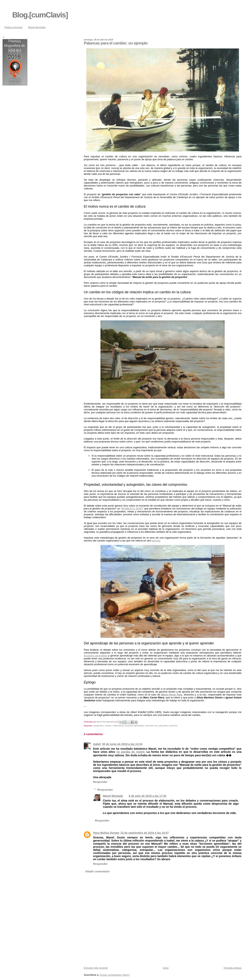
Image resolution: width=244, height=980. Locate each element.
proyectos (173, 726)
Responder (100, 782)
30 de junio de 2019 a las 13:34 (122, 744)
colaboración (118, 726)
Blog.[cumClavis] (40, 15)
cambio (108, 726)
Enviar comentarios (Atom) (115, 975)
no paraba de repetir (130, 752)
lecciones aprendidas (96, 656)
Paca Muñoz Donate (106, 833)
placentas (163, 726)
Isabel (97, 744)
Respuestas (105, 789)
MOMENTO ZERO (132, 509)
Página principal (13, 27)
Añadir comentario (97, 871)
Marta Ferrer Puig (172, 695)
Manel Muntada (37, 27)
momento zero (151, 726)
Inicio (166, 968)
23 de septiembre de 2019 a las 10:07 (145, 833)
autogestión (99, 726)
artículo (156, 541)
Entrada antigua (233, 968)
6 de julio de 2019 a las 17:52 (148, 796)
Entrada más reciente (96, 968)
